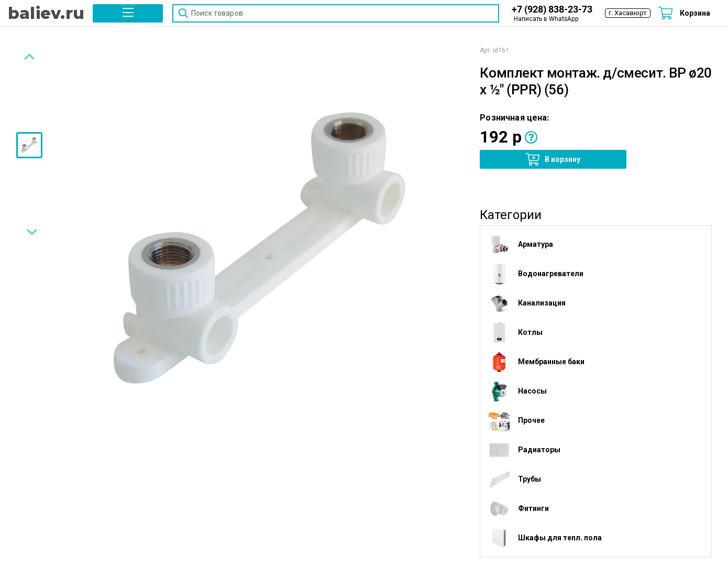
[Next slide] (30, 233)
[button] (128, 13)
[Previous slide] (30, 59)
